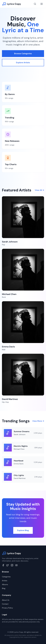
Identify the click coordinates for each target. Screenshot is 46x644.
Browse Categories (23, 54)
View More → (38, 421)
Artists (5, 581)
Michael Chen (19, 449)
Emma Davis (19, 464)
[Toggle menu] (42, 4)
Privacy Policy (7, 608)
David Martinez (20, 478)
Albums (5, 584)
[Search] (35, 4)
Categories (6, 577)
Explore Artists (23, 63)
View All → (39, 190)
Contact (5, 604)
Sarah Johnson (20, 434)
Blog (4, 588)
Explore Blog (23, 530)
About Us (6, 600)
